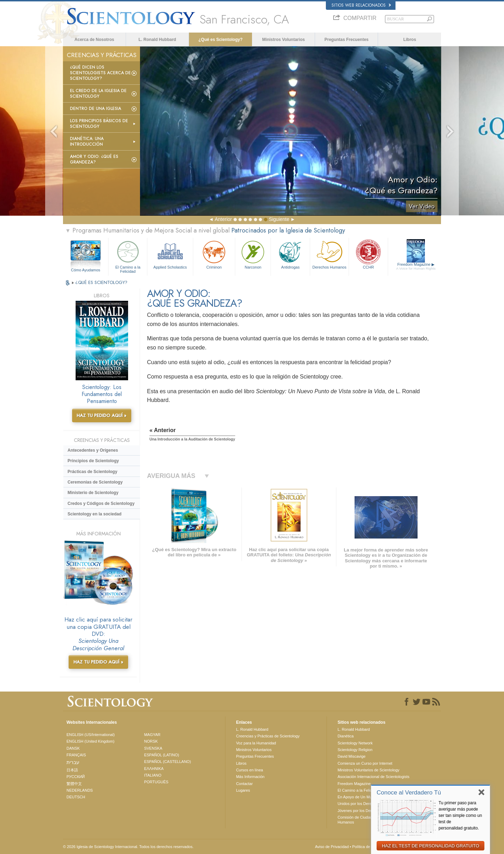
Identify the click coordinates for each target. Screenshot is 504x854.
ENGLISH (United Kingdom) (90, 741)
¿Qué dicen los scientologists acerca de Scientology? (100, 73)
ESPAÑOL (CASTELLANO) (168, 762)
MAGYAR (152, 735)
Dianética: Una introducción (87, 141)
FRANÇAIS (76, 755)
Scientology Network (355, 743)
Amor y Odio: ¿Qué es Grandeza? (94, 159)
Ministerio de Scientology (93, 493)
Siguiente (279, 219)
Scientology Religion (355, 750)
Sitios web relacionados (361, 5)
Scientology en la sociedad (94, 514)
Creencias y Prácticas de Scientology (268, 736)
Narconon (253, 254)
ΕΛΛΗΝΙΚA (154, 769)
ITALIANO (153, 775)
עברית (73, 762)
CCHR (368, 254)
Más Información (250, 777)
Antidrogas (290, 254)
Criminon (214, 254)
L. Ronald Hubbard (157, 40)
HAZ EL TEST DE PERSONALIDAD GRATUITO (430, 846)
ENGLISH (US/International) (91, 735)
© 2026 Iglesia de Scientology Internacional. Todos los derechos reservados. (128, 847)
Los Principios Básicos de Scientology (99, 124)
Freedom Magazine (416, 266)
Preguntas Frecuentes (346, 40)
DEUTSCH (76, 797)
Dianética (345, 736)
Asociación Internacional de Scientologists (373, 777)
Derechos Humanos (329, 254)
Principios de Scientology (93, 461)
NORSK (151, 741)
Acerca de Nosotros (94, 40)
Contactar (244, 784)
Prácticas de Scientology (92, 472)
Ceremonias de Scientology (95, 482)
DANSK (73, 748)
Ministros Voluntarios (283, 40)
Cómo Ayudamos (86, 270)
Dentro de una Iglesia (96, 109)
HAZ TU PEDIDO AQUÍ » (101, 415)
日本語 (72, 770)
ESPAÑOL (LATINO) (162, 755)
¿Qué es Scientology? (220, 40)
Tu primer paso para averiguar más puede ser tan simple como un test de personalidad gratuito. (460, 815)
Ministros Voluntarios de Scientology (368, 770)
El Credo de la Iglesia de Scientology (98, 93)
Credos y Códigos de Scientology (101, 504)
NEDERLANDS (80, 790)
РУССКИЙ (76, 777)
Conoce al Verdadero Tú (409, 793)
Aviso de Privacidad (332, 847)
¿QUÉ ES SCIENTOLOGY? (101, 282)
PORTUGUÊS (156, 782)
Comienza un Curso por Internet (365, 763)
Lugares (243, 790)
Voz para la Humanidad (256, 743)
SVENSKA (153, 748)
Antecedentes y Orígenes (93, 450)
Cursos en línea (249, 770)
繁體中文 (74, 784)
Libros (410, 40)
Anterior (223, 219)
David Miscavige (351, 756)
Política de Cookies (369, 847)
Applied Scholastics (170, 254)
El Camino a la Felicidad (128, 256)
